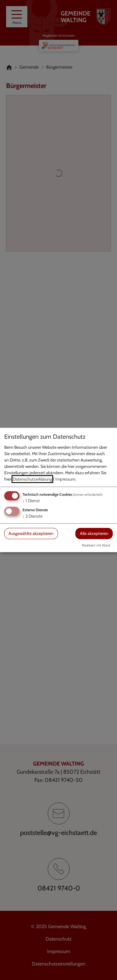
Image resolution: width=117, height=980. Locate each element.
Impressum (65, 479)
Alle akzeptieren (94, 533)
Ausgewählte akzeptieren (31, 533)
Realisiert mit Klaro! (96, 545)
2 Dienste (33, 516)
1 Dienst (31, 501)
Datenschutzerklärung (32, 479)
